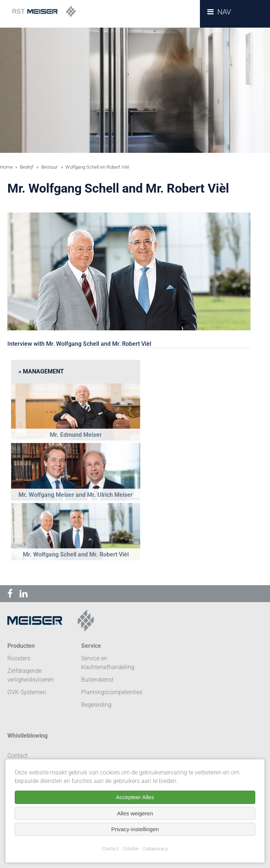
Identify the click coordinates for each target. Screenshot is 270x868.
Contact (110, 849)
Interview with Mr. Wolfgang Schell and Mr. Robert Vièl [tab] (79, 344)
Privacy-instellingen (135, 829)
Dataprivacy (155, 849)
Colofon (131, 849)
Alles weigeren (135, 813)
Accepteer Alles (135, 797)
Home (6, 167)
